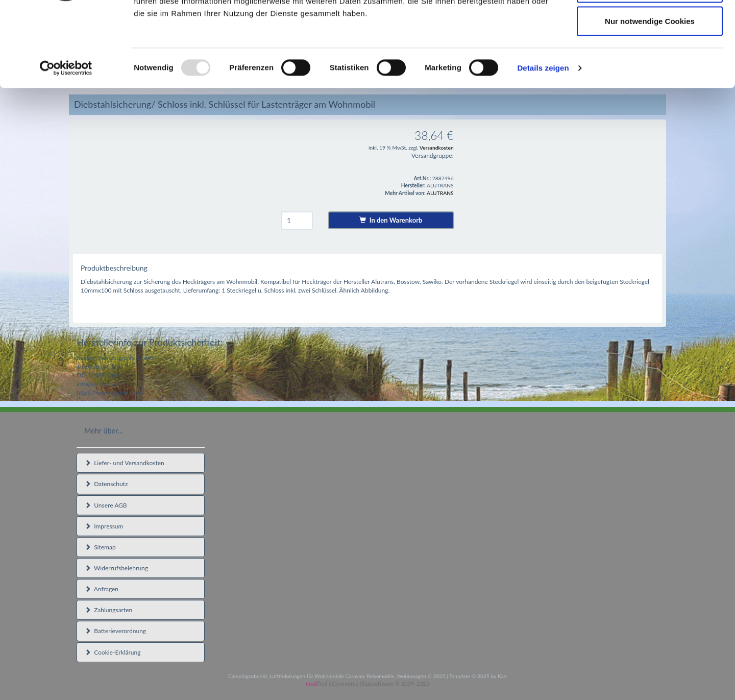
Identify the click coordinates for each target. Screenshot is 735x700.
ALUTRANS (440, 193)
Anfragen (102, 589)
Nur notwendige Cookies (650, 94)
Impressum (104, 526)
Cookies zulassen (650, 27)
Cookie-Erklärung (113, 652)
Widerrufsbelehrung (116, 568)
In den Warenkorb (391, 220)
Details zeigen (543, 141)
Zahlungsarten (108, 610)
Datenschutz (106, 484)
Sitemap (100, 547)
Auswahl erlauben (650, 61)
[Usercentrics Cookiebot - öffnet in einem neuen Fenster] (66, 141)
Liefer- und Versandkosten (125, 463)
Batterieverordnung (115, 631)
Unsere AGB (106, 505)
